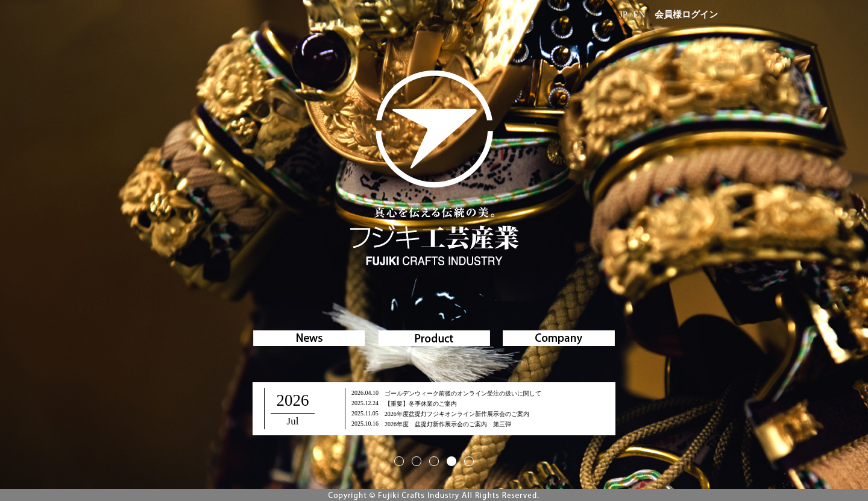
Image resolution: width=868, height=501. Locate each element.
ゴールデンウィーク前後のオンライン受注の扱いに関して (463, 393)
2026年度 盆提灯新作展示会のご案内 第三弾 (448, 424)
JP (623, 14)
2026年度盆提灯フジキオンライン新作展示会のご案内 (457, 414)
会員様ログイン (686, 14)
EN (640, 14)
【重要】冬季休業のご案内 (421, 404)
